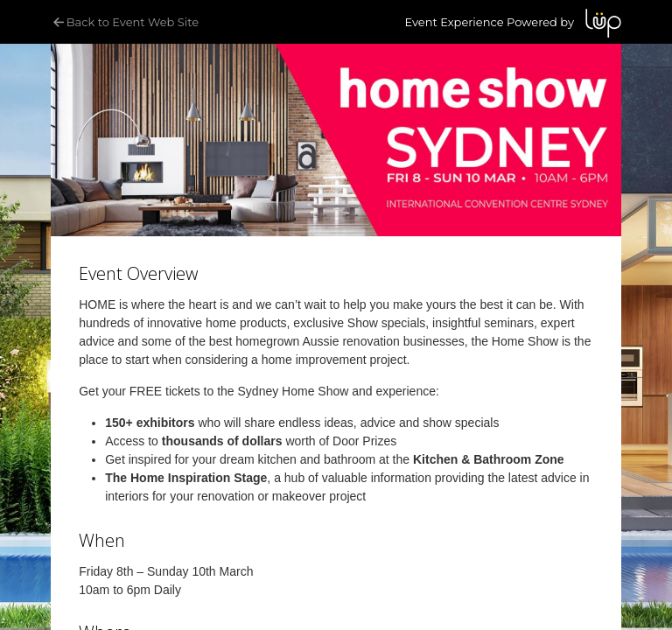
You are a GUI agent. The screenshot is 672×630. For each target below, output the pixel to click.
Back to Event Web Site (125, 22)
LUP (603, 23)
